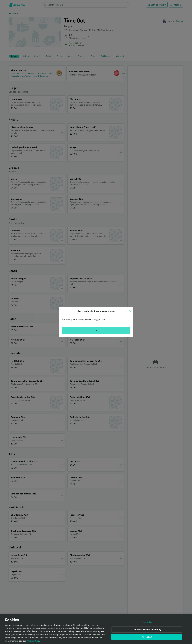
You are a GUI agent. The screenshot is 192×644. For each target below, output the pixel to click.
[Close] (130, 311)
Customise (147, 623)
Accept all (147, 638)
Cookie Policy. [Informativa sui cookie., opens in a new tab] (34, 642)
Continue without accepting (147, 631)
